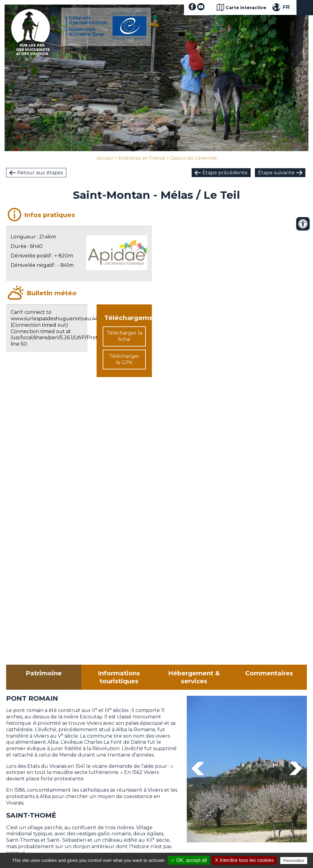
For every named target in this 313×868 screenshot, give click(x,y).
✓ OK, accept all (189, 860)
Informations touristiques (119, 677)
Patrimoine (44, 673)
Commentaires (269, 673)
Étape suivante (276, 173)
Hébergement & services (194, 677)
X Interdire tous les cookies (244, 860)
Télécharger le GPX (124, 359)
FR (286, 7)
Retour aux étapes (40, 173)
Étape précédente (225, 173)
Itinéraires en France (142, 158)
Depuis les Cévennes (193, 158)
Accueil (105, 158)
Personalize (294, 861)
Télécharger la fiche (124, 336)
